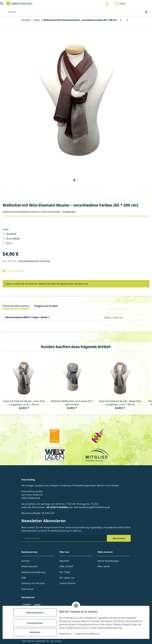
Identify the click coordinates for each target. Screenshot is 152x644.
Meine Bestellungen (108, 561)
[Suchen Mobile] (75, 12)
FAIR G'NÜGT (66, 566)
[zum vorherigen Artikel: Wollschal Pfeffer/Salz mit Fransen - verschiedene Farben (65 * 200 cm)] (127, 20)
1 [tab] (74, 180)
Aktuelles (64, 561)
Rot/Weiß (11, 234)
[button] (107, 4)
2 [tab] (78, 180)
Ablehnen (35, 632)
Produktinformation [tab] (16, 306)
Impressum (65, 634)
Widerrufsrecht (29, 566)
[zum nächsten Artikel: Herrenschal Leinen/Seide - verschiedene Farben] (121, 20)
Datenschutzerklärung (87, 634)
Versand (58, 641)
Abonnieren (119, 538)
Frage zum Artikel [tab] (46, 306)
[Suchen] (147, 12)
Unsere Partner (68, 583)
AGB (24, 578)
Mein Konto (104, 566)
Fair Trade (65, 572)
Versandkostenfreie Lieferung (34, 261)
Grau (9, 243)
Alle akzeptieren (35, 613)
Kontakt (25, 561)
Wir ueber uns (67, 578)
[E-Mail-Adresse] (64, 538)
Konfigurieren (35, 623)
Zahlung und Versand (33, 583)
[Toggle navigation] (2, 2)
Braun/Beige (13, 238)
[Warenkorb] (120, 4)
